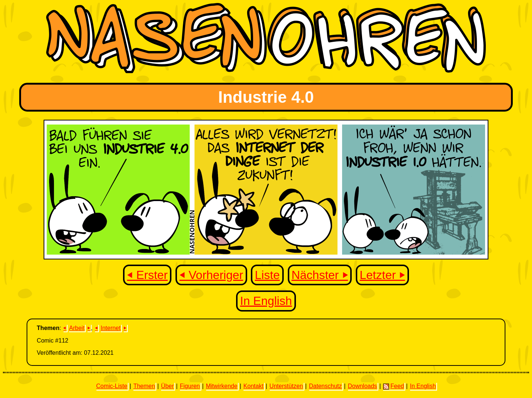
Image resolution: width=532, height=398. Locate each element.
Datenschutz (325, 386)
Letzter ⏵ (383, 275)
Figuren (190, 386)
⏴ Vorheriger (212, 275)
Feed (393, 386)
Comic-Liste (112, 386)
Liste (267, 275)
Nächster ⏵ (320, 275)
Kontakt (253, 386)
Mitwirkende (221, 386)
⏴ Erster (147, 275)
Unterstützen (286, 386)
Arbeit (77, 328)
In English (266, 301)
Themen (144, 386)
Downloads (362, 386)
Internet (110, 328)
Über (168, 386)
